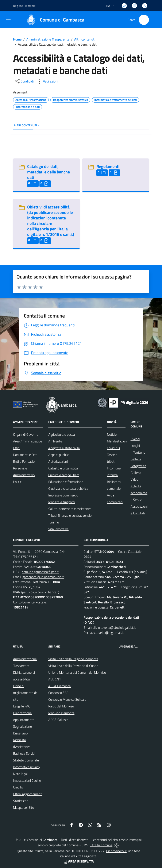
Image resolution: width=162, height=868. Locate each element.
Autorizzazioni (58, 461)
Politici (18, 482)
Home (17, 39)
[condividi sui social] (24, 81)
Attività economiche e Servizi (139, 493)
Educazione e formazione (66, 482)
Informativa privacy (27, 767)
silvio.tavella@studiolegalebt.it (114, 627)
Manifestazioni (117, 441)
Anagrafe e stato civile (64, 448)
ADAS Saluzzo (58, 720)
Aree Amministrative (28, 441)
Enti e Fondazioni (25, 461)
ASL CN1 (55, 679)
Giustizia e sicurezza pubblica (68, 488)
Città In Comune (101, 845)
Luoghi (135, 446)
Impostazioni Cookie (27, 780)
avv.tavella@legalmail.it (107, 633)
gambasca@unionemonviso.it (43, 577)
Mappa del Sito (24, 807)
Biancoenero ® (116, 851)
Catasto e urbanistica (63, 468)
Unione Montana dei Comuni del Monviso (77, 672)
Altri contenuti (85, 39)
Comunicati (115, 502)
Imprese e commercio (63, 495)
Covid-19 (113, 448)
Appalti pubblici (59, 455)
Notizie (112, 434)
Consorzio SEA (58, 693)
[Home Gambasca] (53, 20)
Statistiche (21, 801)
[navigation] (8, 19)
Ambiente (55, 441)
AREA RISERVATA (78, 861)
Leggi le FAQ (22, 706)
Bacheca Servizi (24, 753)
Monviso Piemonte (61, 713)
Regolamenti (108, 166)
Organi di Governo (26, 434)
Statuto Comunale (26, 760)
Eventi (135, 439)
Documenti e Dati (25, 455)
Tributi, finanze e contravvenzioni (71, 515)
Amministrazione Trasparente (48, 39)
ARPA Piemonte (59, 686)
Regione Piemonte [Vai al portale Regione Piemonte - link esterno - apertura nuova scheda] (24, 6)
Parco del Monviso (61, 706)
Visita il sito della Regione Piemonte (73, 659)
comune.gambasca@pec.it (40, 572)
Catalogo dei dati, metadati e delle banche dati (49, 172)
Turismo (54, 522)
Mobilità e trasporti (61, 502)
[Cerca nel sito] (144, 20)
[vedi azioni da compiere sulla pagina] (47, 81)
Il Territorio (138, 452)
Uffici (17, 448)
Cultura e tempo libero (64, 475)
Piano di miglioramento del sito (26, 693)
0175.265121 (28, 557)
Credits (18, 787)
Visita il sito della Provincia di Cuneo (73, 666)
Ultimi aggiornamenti (28, 794)
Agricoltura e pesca (62, 434)
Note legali (21, 774)
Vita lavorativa (58, 529)
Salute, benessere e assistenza (70, 509)
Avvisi (111, 495)
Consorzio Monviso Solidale (67, 699)
